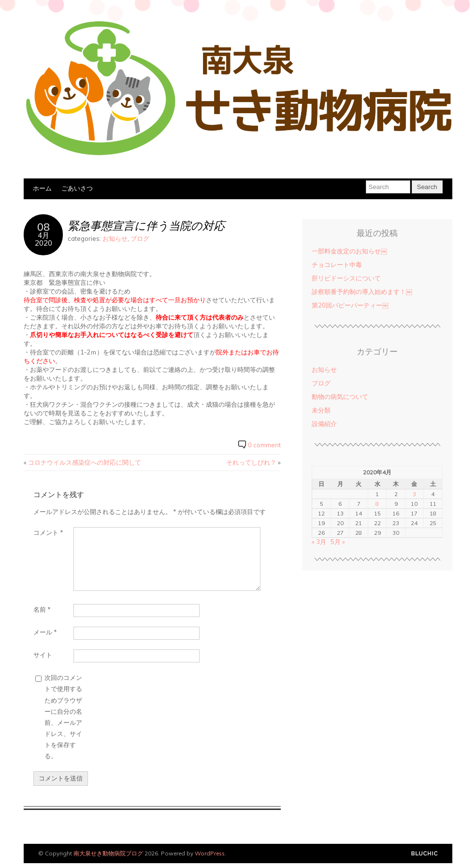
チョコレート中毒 (337, 265)
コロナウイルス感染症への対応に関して (85, 462)
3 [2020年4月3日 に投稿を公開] (414, 494)
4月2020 (43, 239)
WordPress (210, 853)
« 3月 (319, 542)
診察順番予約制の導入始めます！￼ (362, 292)
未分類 (321, 410)
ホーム (42, 188)
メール (45, 632)
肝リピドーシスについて (346, 278)
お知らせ (115, 238)
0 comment (264, 445)
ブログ (140, 238)
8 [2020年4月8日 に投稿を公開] (377, 504)
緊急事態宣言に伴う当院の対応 (146, 226)
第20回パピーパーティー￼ (350, 305)
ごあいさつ (77, 188)
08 (43, 227)
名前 (42, 609)
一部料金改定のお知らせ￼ (349, 251)
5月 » (338, 542)
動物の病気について (340, 397)
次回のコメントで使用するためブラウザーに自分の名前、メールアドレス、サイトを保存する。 (63, 716)
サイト (43, 655)
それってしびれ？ (251, 462)
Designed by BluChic (425, 854)
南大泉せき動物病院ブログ (108, 853)
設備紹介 (324, 424)
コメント (48, 532)
